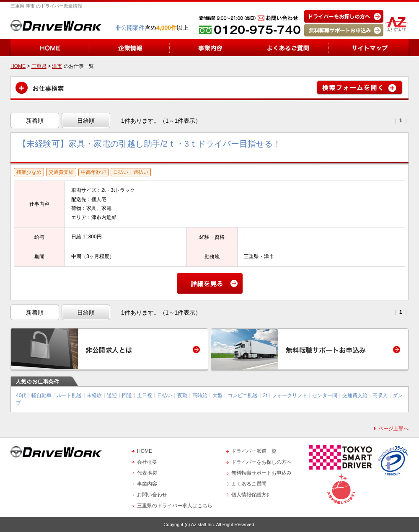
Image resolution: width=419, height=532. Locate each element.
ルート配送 (69, 395)
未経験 (94, 395)
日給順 (86, 121)
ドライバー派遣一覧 (254, 451)
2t (265, 395)
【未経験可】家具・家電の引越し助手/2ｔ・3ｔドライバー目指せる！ (150, 144)
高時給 (200, 395)
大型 (217, 395)
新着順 (35, 121)
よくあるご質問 (249, 484)
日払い (165, 395)
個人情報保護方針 (251, 495)
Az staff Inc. (203, 524)
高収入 (380, 395)
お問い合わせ (152, 495)
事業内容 (147, 484)
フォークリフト (290, 395)
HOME (145, 451)
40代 (21, 395)
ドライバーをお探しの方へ (261, 462)
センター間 (325, 395)
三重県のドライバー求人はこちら (175, 506)
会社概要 (147, 462)
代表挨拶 (147, 473)
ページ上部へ (393, 429)
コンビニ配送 (243, 395)
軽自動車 (41, 395)
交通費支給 (355, 395)
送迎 (112, 395)
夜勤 (182, 395)
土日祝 (145, 395)
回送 (127, 395)
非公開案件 (130, 28)
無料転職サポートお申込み (261, 473)
